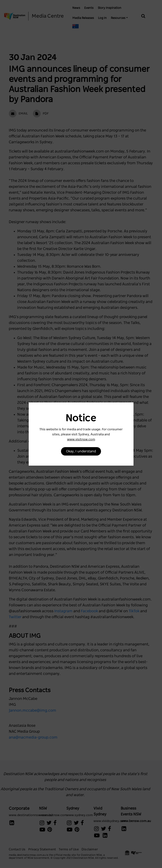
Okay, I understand (81, 451)
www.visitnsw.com (81, 439)
